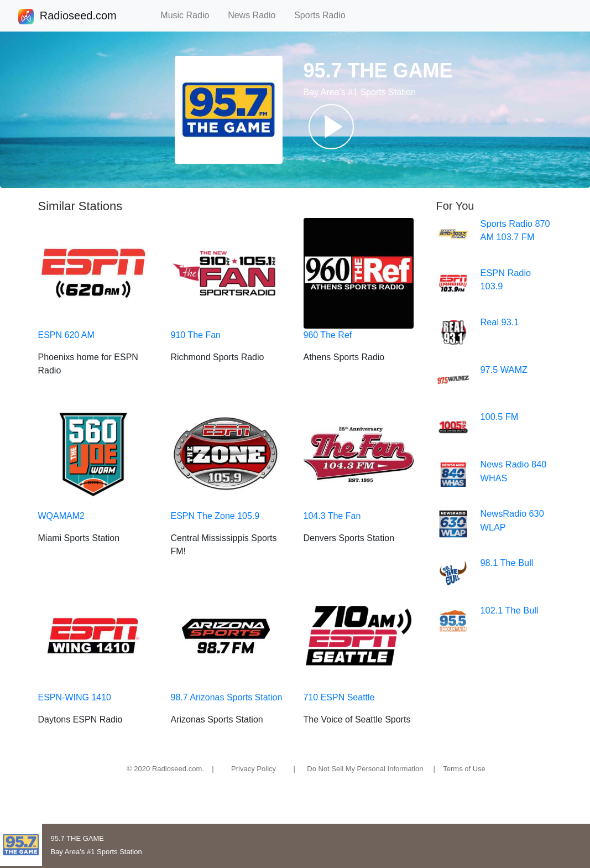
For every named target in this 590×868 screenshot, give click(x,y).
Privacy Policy (254, 769)
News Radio (257, 15)
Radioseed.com (78, 17)
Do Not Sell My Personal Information (365, 769)
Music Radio (190, 15)
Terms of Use (464, 769)
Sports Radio (325, 15)
